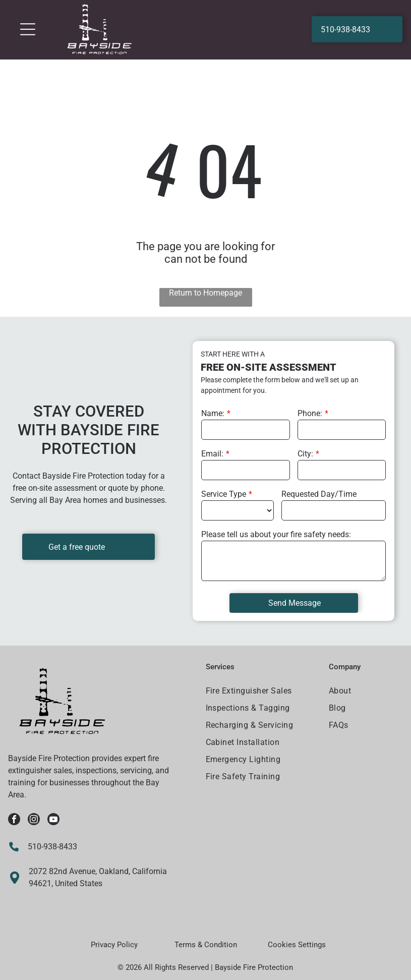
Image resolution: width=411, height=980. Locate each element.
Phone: (310, 413)
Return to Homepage (205, 293)
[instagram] (34, 820)
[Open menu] (28, 29)
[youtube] (53, 820)
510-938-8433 (52, 847)
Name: (213, 413)
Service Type (224, 494)
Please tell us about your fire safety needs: (276, 534)
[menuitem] (261, 692)
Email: (212, 454)
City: (305, 454)
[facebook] (14, 820)
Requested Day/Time (319, 494)
